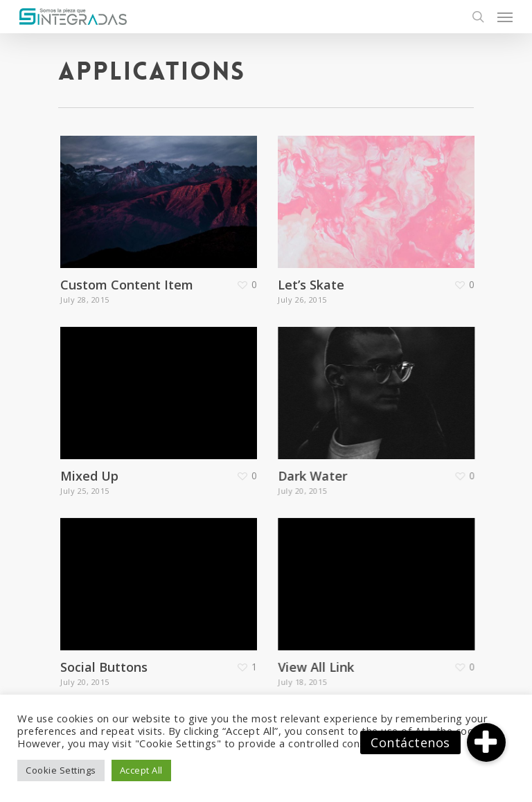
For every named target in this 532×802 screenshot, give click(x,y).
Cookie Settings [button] (61, 770)
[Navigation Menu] (505, 17)
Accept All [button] (141, 770)
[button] (486, 742)
